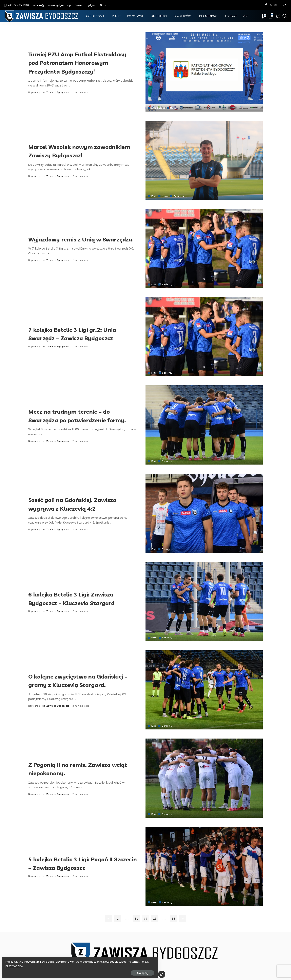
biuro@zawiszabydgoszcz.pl (52, 5)
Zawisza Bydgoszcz (58, 97)
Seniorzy (179, 196)
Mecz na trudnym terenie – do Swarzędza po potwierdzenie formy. (78, 415)
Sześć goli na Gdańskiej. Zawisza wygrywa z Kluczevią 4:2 (82, 504)
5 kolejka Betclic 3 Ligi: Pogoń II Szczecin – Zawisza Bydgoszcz (80, 863)
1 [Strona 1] (118, 919)
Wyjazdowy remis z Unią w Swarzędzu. (73, 239)
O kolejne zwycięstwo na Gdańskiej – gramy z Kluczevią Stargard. (79, 680)
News (174, 108)
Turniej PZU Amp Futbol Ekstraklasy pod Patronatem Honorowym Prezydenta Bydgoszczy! (76, 62)
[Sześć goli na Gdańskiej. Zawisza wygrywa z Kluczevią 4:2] (204, 513)
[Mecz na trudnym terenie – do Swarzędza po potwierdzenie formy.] (204, 425)
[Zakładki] (264, 16)
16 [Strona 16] (173, 919)
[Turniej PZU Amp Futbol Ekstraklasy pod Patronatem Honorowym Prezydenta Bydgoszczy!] (204, 72)
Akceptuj (48, 971)
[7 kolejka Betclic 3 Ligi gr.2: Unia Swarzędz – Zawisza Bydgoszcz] (204, 337)
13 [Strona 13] (155, 919)
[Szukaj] (285, 16)
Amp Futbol (158, 108)
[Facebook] (266, 5)
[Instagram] (275, 5)
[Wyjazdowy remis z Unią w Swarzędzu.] (204, 249)
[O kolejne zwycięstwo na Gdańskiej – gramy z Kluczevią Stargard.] (204, 690)
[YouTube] (280, 5)
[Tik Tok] (285, 5)
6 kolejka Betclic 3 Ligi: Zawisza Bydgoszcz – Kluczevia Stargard (81, 598)
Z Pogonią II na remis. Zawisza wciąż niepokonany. (79, 769)
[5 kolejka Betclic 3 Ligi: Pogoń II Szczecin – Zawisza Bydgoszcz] (204, 866)
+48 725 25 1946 (16, 5)
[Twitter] (271, 5)
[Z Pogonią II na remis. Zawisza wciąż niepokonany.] (204, 778)
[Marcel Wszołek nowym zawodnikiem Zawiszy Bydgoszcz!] (204, 160)
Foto (154, 373)
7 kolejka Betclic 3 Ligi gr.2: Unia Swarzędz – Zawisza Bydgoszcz (82, 334)
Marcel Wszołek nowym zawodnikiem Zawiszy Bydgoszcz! (68, 151)
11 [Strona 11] (136, 919)
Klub (154, 196)
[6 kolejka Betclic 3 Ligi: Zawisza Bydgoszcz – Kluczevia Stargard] (204, 602)
